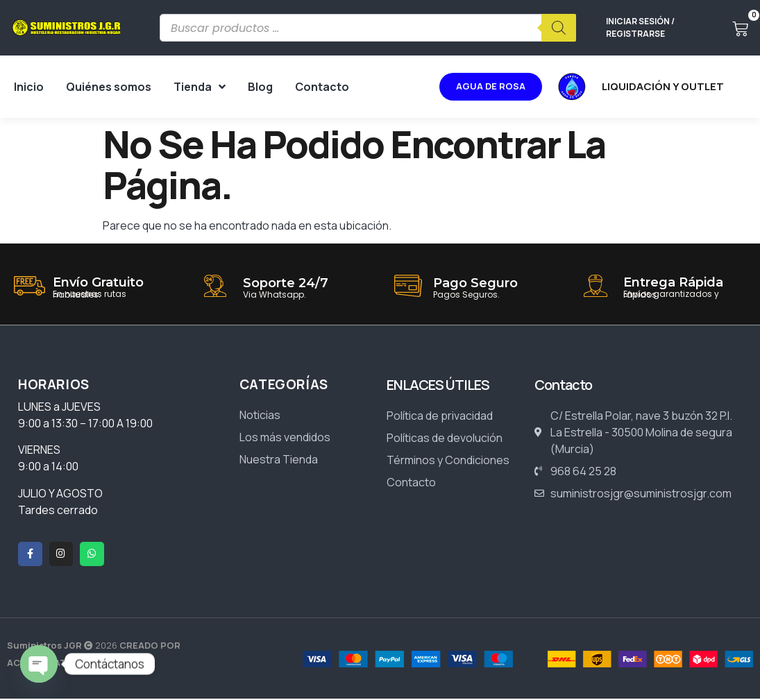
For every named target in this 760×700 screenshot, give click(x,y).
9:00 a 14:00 (48, 466)
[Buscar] (559, 28)
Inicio (29, 87)
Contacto (322, 87)
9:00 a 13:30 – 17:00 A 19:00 (86, 423)
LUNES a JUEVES (59, 407)
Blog (260, 87)
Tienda (200, 87)
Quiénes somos (109, 87)
